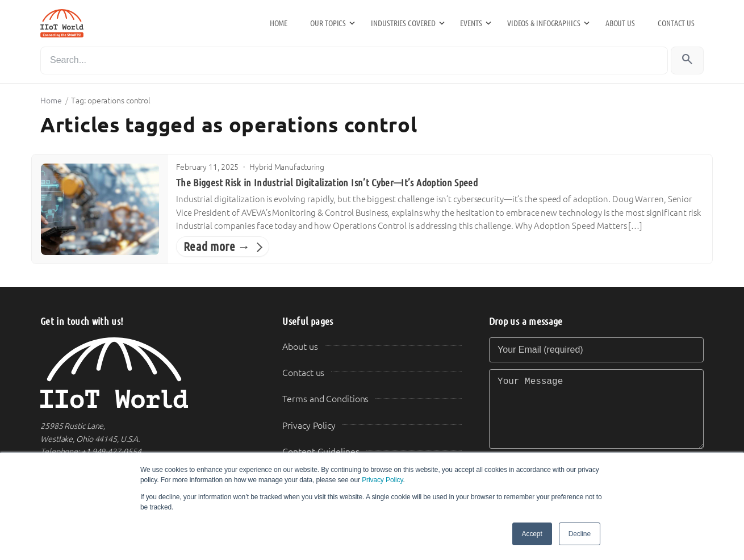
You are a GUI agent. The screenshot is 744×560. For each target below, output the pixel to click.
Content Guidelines (321, 452)
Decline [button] (580, 534)
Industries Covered (403, 23)
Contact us (676, 23)
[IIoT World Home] (148, 373)
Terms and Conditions (325, 399)
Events (471, 23)
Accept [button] (532, 534)
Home (279, 23)
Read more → (217, 247)
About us (620, 23)
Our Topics (328, 23)
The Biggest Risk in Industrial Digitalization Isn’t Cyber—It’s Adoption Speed (327, 183)
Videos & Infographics (544, 23)
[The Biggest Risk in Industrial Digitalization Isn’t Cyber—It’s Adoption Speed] (100, 209)
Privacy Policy (382, 480)
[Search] (354, 60)
